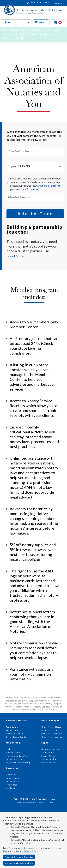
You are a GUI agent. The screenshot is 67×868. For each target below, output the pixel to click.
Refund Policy (48, 763)
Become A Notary (14, 781)
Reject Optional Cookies (19, 863)
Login (9, 749)
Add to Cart (35, 214)
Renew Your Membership (18, 763)
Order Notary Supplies (52, 734)
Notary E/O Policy (14, 734)
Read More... (17, 256)
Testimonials (12, 788)
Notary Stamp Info (50, 749)
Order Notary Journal (52, 737)
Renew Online (13, 730)
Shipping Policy (49, 759)
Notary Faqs (12, 775)
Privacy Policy (48, 756)
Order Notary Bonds (16, 737)
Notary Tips (12, 785)
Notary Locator (13, 778)
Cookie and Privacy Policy (25, 851)
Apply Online (12, 727)
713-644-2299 (38, 3)
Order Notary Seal (50, 730)
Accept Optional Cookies (19, 857)
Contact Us (59, 3)
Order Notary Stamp (51, 727)
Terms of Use (48, 752)
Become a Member (15, 759)
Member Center (14, 752)
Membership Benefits (17, 756)
